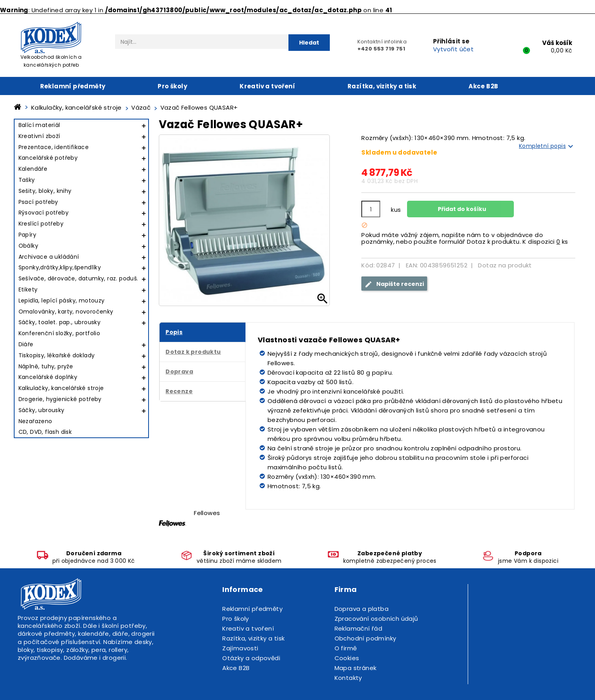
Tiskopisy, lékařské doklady (57, 355)
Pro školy (172, 86)
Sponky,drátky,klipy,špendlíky (60, 267)
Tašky (27, 180)
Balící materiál (39, 125)
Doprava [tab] (179, 371)
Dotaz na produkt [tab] (505, 265)
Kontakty (348, 678)
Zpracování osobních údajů (377, 619)
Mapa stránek (356, 668)
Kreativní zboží (39, 136)
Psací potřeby (38, 202)
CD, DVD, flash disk (45, 432)
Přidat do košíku (461, 209)
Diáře (26, 344)
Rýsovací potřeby (44, 213)
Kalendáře (33, 169)
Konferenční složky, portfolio (59, 333)
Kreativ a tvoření (267, 86)
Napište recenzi (394, 284)
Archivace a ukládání (49, 257)
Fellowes (207, 513)
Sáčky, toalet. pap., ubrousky (60, 322)
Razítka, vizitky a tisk (382, 86)
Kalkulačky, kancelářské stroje (61, 388)
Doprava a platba (362, 609)
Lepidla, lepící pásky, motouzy (62, 301)
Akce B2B (483, 86)
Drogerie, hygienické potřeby (60, 399)
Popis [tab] (174, 332)
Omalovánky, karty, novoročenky (66, 312)
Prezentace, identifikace (54, 147)
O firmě (346, 648)
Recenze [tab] (179, 391)
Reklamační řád (359, 628)
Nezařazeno (35, 421)
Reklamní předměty (73, 86)
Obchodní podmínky (365, 638)
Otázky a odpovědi (251, 658)
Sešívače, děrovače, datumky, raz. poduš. (78, 278)
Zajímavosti (240, 648)
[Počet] (371, 209)
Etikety (28, 289)
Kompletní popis (547, 146)
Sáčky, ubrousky (42, 410)
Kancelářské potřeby (48, 158)
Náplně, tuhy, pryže (46, 366)
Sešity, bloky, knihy (45, 191)
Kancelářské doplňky (48, 377)
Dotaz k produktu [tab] (193, 352)
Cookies (347, 658)
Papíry (27, 235)
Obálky (28, 246)
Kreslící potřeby (41, 224)
